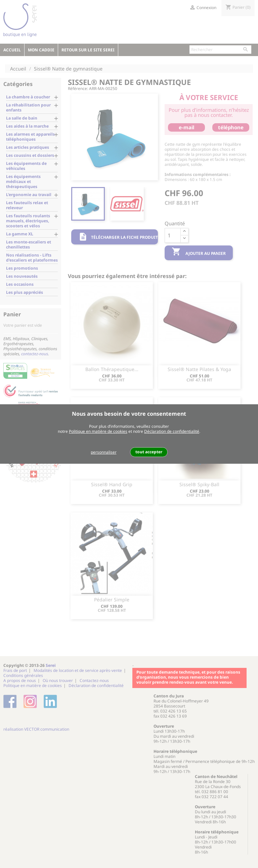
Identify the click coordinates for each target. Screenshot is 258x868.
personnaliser (104, 452)
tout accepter (149, 452)
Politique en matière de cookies (98, 431)
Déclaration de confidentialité (172, 431)
